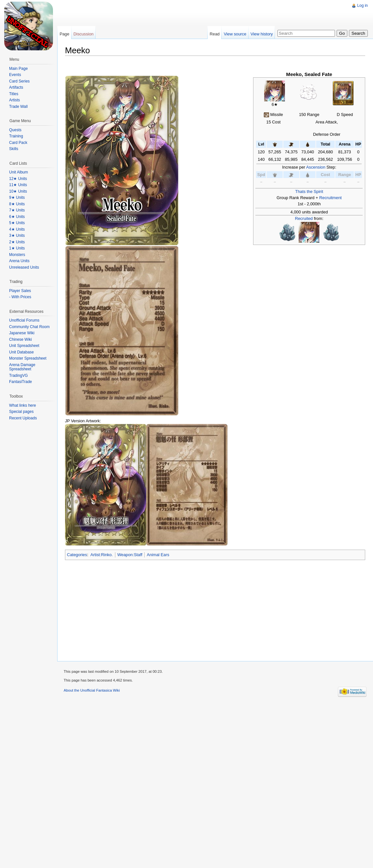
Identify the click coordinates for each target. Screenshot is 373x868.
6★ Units (17, 217)
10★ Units (18, 191)
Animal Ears (158, 555)
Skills (14, 149)
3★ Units (17, 236)
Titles (14, 94)
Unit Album (19, 172)
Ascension (316, 167)
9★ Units (17, 198)
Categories (77, 555)
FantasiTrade (20, 382)
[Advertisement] (153, 45)
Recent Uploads (23, 418)
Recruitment (331, 198)
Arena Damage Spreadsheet (22, 367)
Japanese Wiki (22, 333)
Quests (15, 130)
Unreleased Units (24, 267)
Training (16, 136)
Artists (14, 100)
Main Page (18, 69)
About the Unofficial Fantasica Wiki (92, 690)
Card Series (19, 81)
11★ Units (18, 185)
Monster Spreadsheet (28, 358)
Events (15, 75)
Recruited (304, 218)
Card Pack (18, 143)
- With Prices (20, 297)
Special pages (21, 412)
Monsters (17, 255)
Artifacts (16, 87)
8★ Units (17, 204)
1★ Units (17, 248)
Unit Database (21, 352)
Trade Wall (18, 107)
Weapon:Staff (130, 555)
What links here (23, 405)
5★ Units (17, 223)
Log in (362, 6)
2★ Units (17, 242)
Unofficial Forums (24, 320)
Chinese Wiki (20, 339)
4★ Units (17, 229)
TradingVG (19, 376)
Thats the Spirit (309, 191)
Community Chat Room (29, 327)
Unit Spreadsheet (24, 346)
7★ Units (17, 210)
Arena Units (19, 261)
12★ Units (18, 179)
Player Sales (20, 291)
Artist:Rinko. (102, 555)
